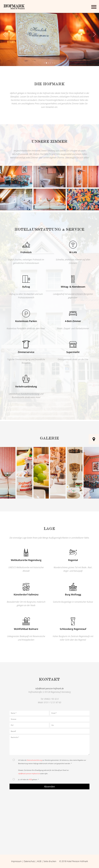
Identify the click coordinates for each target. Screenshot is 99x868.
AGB (30, 779)
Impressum (16, 861)
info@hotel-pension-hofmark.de (49, 688)
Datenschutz (29, 861)
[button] (44, 63)
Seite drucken (50, 861)
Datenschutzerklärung (34, 760)
